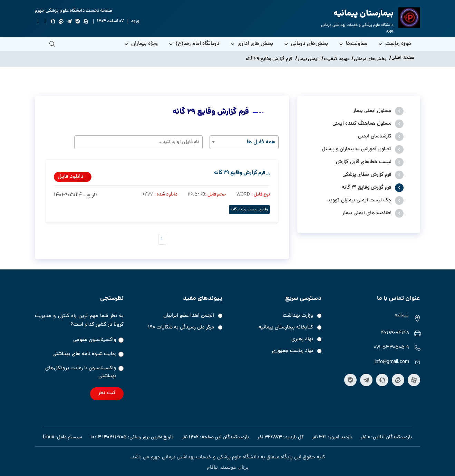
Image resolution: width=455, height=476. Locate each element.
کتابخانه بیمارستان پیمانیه (286, 328)
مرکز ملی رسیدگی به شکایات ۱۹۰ (181, 328)
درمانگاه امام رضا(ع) (194, 44)
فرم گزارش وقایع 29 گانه (367, 188)
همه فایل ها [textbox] (261, 142)
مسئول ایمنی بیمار (372, 111)
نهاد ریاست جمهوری (293, 351)
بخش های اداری (251, 44)
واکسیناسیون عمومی (98, 340)
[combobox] (244, 142)
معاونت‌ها (353, 44)
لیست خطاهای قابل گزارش (364, 162)
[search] (52, 49)
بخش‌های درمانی (306, 44)
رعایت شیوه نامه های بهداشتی (88, 354)
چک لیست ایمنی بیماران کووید (359, 201)
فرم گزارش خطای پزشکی (367, 175)
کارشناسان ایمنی (375, 137)
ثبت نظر (107, 393)
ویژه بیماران (141, 44)
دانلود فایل (71, 177)
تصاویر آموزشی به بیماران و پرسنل (357, 149)
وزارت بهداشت (298, 316)
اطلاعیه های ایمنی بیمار (367, 213)
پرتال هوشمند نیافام (228, 467)
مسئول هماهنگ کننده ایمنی (362, 124)
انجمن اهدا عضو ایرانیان (189, 316)
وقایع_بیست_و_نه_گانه (249, 210)
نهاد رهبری (302, 339)
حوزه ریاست (395, 44)
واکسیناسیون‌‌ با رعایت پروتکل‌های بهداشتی (84, 372)
